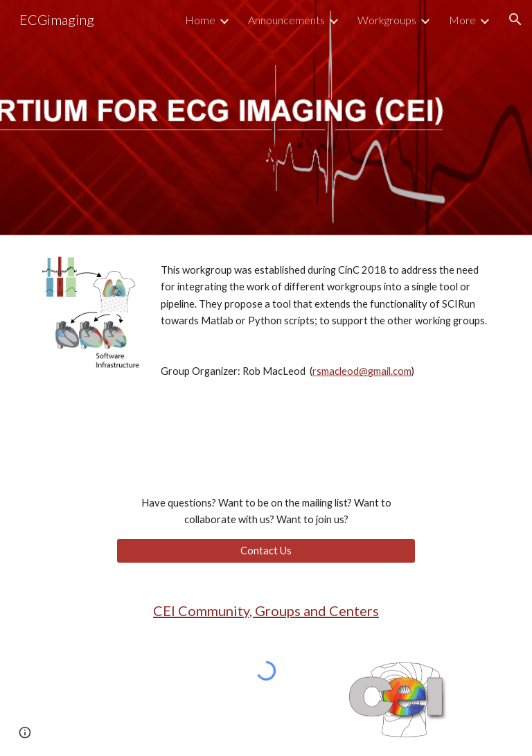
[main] (324, 334)
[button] (515, 19)
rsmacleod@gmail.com (362, 371)
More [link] (462, 20)
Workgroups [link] (387, 20)
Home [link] (200, 20)
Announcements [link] (286, 20)
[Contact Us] (266, 550)
